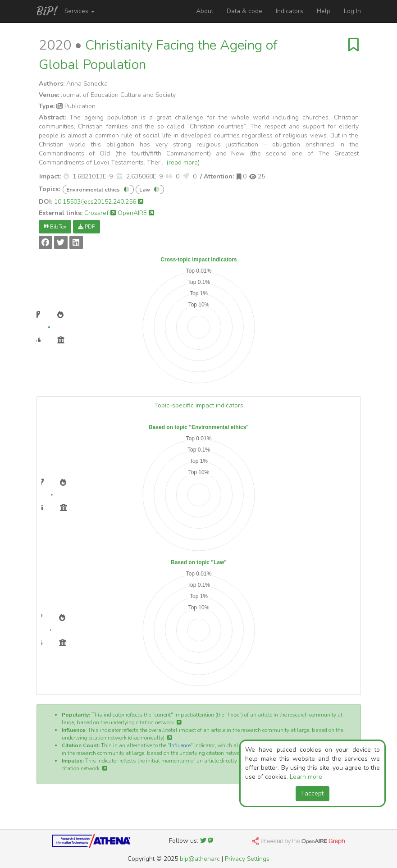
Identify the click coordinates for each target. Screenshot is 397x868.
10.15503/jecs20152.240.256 (99, 202)
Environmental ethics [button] (93, 190)
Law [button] (145, 190)
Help (324, 11)
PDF (87, 227)
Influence (180, 745)
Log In (352, 11)
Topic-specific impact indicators (199, 405)
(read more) (183, 162)
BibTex (55, 227)
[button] (66, 176)
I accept (313, 793)
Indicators (290, 11)
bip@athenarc (200, 859)
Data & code (244, 11)
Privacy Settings (247, 859)
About (205, 11)
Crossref (100, 213)
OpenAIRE (136, 213)
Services (80, 11)
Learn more (306, 777)
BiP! (47, 11)
